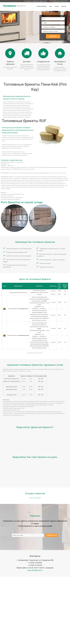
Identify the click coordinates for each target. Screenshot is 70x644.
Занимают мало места (47, 267)
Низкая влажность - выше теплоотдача (52, 260)
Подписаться (52, 535)
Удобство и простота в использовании (19, 256)
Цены (51, 6)
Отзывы (57, 6)
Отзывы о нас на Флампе (35, 498)
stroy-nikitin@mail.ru (35, 570)
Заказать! (53, 36)
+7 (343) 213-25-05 (63, 1)
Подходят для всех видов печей (17, 252)
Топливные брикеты (41, 6)
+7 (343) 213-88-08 (53, 1)
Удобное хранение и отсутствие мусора (19, 249)
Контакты (64, 6)
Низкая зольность (45, 263)
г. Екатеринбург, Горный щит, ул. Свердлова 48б (35, 1)
